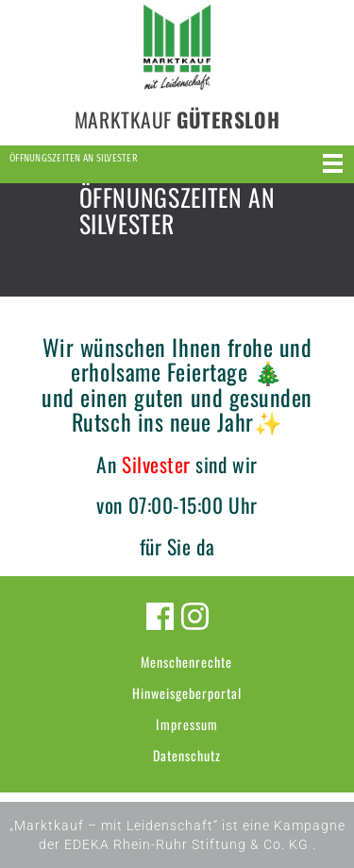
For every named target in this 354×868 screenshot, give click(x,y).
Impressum (187, 724)
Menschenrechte (186, 662)
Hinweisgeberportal (187, 693)
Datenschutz (187, 755)
